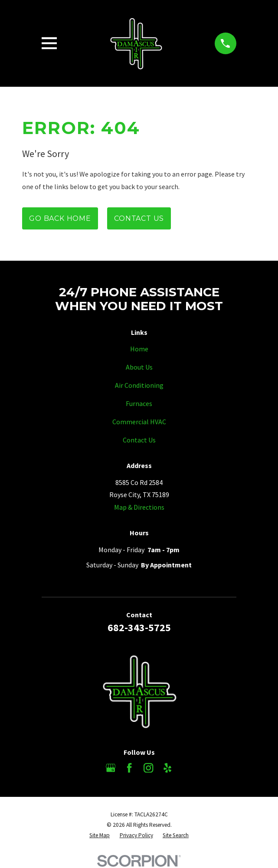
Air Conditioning (139, 385)
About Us (139, 367)
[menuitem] (100, 835)
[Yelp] (167, 768)
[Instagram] (148, 768)
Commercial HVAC (139, 422)
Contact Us (139, 218)
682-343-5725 (139, 627)
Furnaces (139, 403)
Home (139, 349)
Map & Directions (139, 507)
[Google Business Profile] (111, 768)
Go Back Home (60, 218)
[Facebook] (129, 768)
